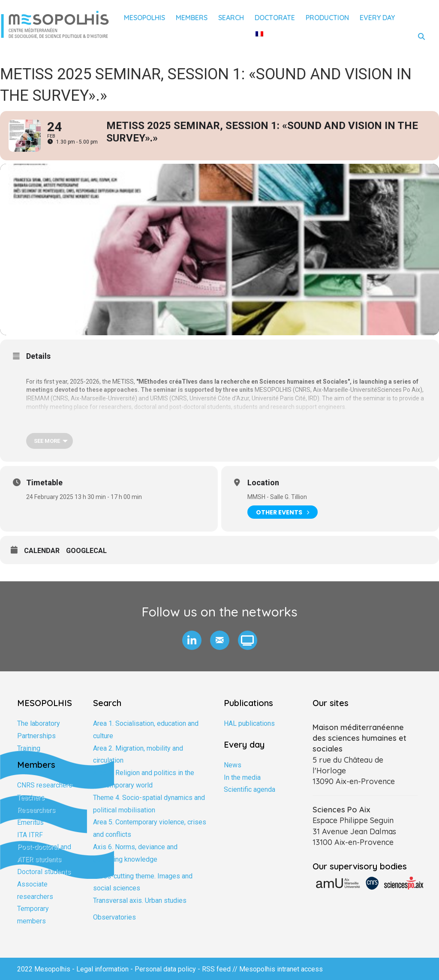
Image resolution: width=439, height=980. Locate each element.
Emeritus (30, 822)
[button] (192, 640)
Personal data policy (165, 969)
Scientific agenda (250, 789)
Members (192, 18)
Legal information (102, 969)
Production (327, 18)
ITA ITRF (30, 835)
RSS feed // (221, 969)
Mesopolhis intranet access (281, 969)
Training (29, 748)
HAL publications (249, 723)
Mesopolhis (144, 18)
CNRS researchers (45, 785)
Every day (377, 18)
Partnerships (36, 736)
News (233, 765)
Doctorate (275, 18)
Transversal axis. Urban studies (140, 900)
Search (231, 18)
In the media (242, 777)
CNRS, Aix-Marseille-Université (336, 390)
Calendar (42, 551)
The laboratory (39, 723)
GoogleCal (86, 551)
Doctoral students (44, 872)
